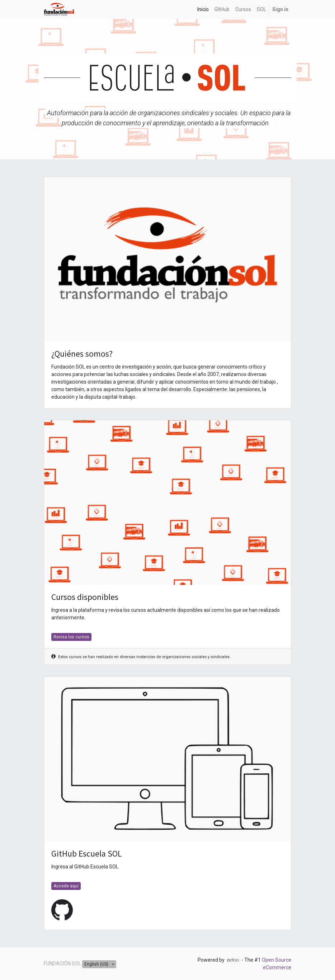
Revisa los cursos (71, 637)
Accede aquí (66, 886)
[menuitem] (203, 10)
